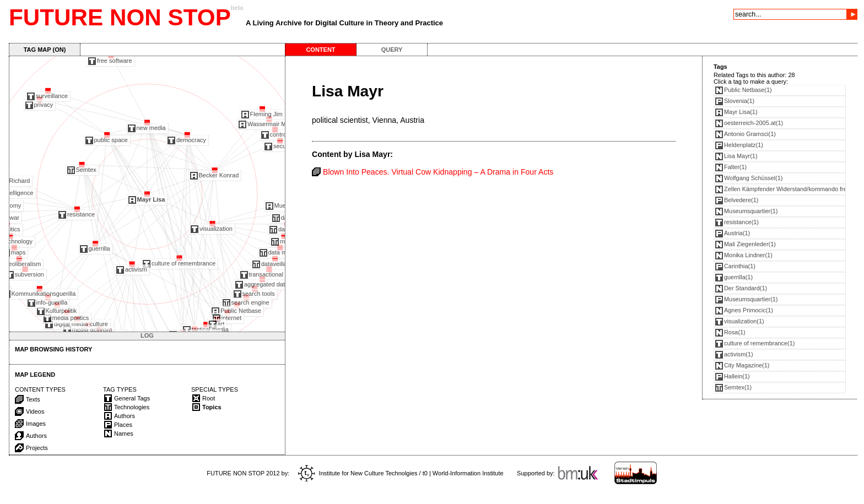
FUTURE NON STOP (120, 17)
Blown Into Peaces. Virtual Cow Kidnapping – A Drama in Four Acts (438, 172)
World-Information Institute (468, 473)
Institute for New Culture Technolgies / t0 (363, 473)
